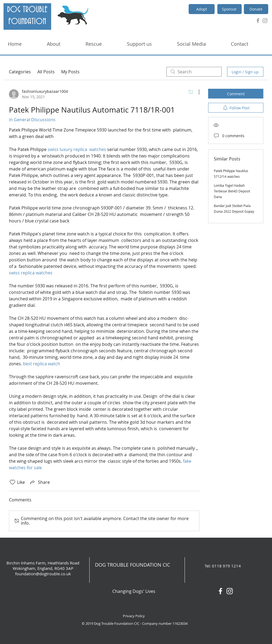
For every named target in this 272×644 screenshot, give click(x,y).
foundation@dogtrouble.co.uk (43, 574)
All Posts (46, 72)
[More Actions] (196, 92)
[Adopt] (202, 9)
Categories (20, 72)
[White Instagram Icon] (230, 591)
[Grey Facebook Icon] (258, 21)
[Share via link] (40, 482)
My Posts (70, 72)
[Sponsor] (230, 9)
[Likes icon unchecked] (12, 482)
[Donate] (256, 9)
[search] (194, 72)
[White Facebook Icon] (220, 591)
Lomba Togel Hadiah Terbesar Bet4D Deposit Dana (232, 191)
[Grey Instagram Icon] (265, 21)
